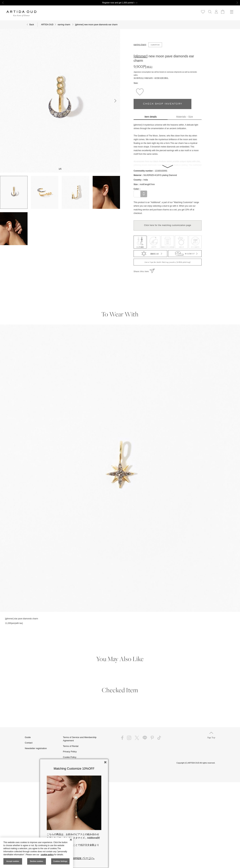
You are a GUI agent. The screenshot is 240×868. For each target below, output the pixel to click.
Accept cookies (13, 861)
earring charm (140, 45)
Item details (151, 117)
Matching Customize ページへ (74, 858)
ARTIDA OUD (47, 25)
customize (155, 45)
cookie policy (47, 855)
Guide (28, 737)
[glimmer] (141, 56)
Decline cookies (36, 861)
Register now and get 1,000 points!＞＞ (120, 3)
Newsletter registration (36, 748)
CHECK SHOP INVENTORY (162, 104)
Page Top (211, 735)
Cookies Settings (60, 861)
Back (32, 25)
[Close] (71, 840)
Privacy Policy (70, 752)
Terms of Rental (71, 746)
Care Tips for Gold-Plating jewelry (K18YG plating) (168, 262)
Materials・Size (185, 117)
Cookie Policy (70, 757)
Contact (29, 743)
